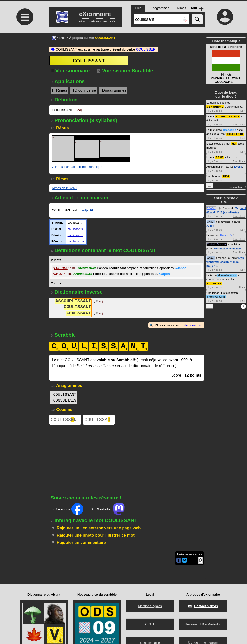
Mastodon (214, 624)
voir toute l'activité (237, 186)
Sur (66, 510)
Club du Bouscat (217, 243)
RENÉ (220, 156)
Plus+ (242, 111)
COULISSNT (65, 420)
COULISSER (146, 49)
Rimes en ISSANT (65, 188)
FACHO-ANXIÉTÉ (228, 116)
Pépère (211, 207)
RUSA (226, 175)
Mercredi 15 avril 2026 (228, 247)
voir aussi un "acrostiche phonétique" (78, 167)
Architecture (86, 268)
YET (234, 143)
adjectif (88, 210)
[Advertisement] (24, 73)
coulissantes (76, 241)
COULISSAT (99, 420)
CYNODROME (215, 107)
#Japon (181, 268)
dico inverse (193, 325)
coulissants (75, 229)
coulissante (75, 235)
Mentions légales (150, 606)
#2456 (210, 224)
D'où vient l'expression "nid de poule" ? (225, 260)
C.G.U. (150, 624)
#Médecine (229, 129)
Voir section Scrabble (125, 71)
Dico (62, 38)
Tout (235, 124)
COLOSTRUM (235, 133)
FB (202, 624)
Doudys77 (226, 234)
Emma (238, 166)
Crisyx (211, 220)
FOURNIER (214, 282)
